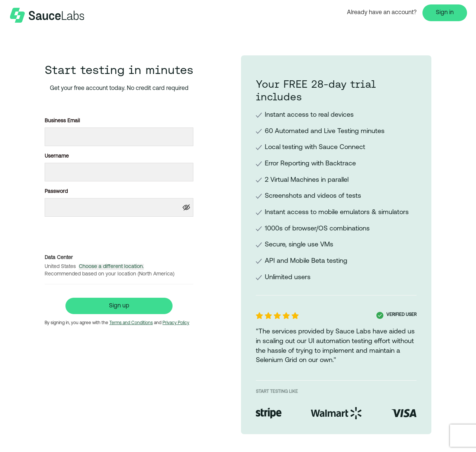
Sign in (445, 13)
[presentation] (119, 234)
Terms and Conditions (131, 323)
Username (57, 156)
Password (56, 192)
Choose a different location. (111, 267)
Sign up (119, 306)
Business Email (62, 121)
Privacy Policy (176, 323)
